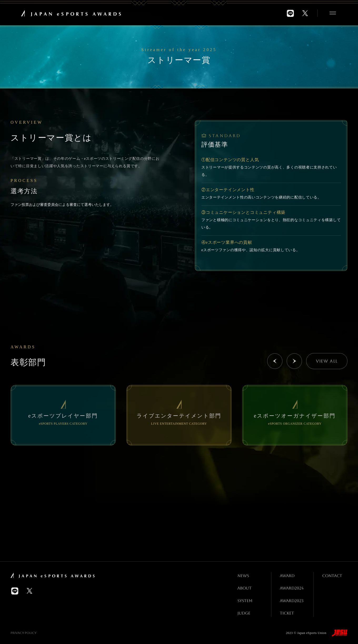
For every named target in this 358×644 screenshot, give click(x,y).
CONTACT (333, 575)
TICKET (287, 610)
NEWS (243, 575)
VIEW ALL (327, 361)
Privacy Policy (23, 630)
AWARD (287, 575)
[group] (63, 415)
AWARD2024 (292, 587)
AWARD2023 (292, 599)
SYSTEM (245, 599)
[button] (275, 361)
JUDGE (244, 610)
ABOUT (245, 587)
